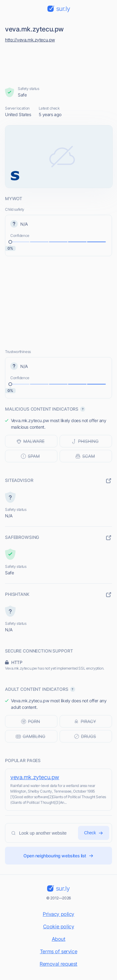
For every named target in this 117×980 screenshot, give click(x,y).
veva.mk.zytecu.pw (35, 777)
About (59, 939)
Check (94, 833)
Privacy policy (58, 914)
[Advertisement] (59, 63)
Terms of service (58, 951)
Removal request (58, 964)
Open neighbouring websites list (58, 856)
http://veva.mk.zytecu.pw (30, 40)
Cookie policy (59, 926)
